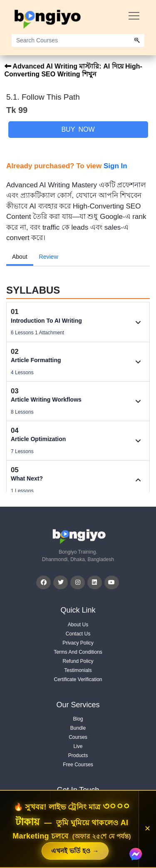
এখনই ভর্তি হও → (75, 851)
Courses (78, 737)
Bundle (78, 728)
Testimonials (78, 670)
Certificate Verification (78, 679)
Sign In (115, 166)
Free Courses (78, 765)
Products (78, 755)
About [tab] (20, 257)
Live (78, 746)
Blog (78, 719)
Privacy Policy (78, 643)
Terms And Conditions (78, 652)
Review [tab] (49, 257)
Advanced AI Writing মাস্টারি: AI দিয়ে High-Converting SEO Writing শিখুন (73, 70)
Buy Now (78, 129)
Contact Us (78, 634)
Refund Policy (78, 661)
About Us (78, 625)
